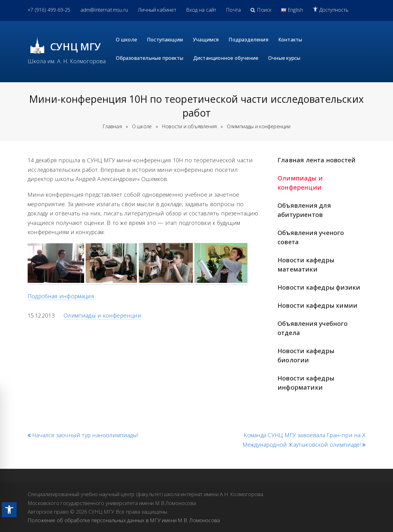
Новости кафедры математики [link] (306, 265)
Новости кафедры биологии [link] (306, 355)
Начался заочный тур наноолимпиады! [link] (83, 435)
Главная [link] (112, 126)
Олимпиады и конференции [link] (300, 183)
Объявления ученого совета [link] (311, 237)
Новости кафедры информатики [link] (306, 383)
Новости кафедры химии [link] (317, 305)
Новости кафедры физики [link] (319, 287)
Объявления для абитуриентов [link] (304, 210)
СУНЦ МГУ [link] (76, 46)
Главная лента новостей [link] (317, 160)
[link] (9, 510)
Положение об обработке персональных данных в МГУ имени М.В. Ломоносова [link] (124, 520)
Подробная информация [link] (61, 296)
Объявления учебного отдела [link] (313, 328)
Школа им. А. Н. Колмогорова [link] (67, 61)
